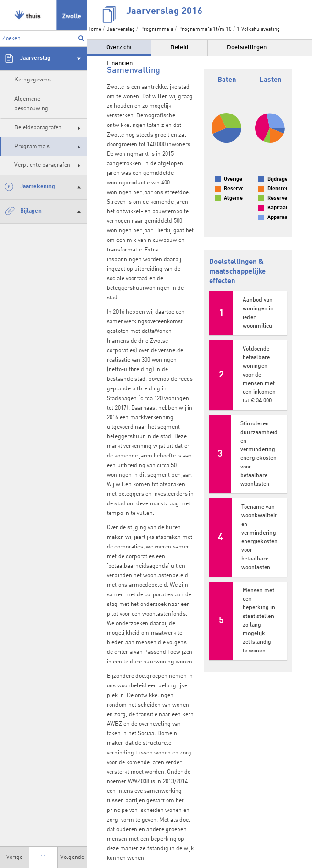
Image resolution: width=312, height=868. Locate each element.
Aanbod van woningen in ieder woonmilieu (258, 313)
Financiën (119, 63)
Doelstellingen (247, 48)
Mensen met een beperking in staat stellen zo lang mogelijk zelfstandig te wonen (259, 621)
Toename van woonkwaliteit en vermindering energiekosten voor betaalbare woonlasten (259, 537)
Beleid (179, 48)
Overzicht (119, 48)
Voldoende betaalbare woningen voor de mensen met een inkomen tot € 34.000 (259, 375)
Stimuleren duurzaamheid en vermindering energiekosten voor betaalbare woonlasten (259, 454)
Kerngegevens (33, 80)
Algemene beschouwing (31, 104)
